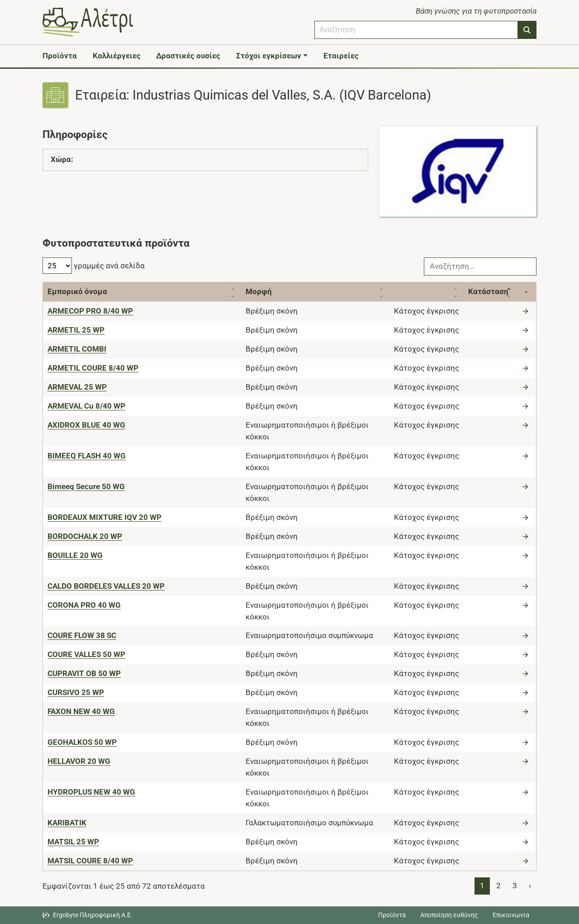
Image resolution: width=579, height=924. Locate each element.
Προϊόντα (60, 56)
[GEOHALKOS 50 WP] (82, 742)
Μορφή (259, 291)
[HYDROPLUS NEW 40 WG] (91, 792)
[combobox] (416, 30)
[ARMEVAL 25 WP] (77, 387)
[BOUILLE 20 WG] (75, 555)
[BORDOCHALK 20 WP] (85, 536)
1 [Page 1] (482, 886)
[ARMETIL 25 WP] (76, 330)
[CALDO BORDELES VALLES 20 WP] (106, 586)
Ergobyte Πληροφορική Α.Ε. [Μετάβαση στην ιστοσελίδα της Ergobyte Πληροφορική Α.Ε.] (93, 915)
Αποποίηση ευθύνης (449, 915)
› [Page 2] (530, 886)
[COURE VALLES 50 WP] (86, 654)
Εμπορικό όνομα (77, 291)
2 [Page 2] (498, 886)
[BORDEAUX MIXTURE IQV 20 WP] (104, 517)
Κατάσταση (488, 291)
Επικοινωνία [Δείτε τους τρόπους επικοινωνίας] (511, 915)
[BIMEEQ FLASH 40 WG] (87, 456)
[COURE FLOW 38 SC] (82, 635)
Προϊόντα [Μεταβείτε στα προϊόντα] (392, 915)
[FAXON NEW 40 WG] (81, 711)
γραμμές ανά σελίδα (94, 266)
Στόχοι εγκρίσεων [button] (269, 56)
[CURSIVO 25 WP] (76, 692)
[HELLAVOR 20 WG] (79, 761)
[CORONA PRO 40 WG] (84, 605)
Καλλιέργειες (117, 56)
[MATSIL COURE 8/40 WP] (90, 861)
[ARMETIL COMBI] (77, 349)
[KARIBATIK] (67, 823)
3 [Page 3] (515, 886)
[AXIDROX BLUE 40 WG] (86, 425)
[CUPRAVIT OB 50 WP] (84, 673)
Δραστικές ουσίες (188, 56)
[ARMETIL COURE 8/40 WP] (93, 368)
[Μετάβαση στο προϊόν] (527, 311)
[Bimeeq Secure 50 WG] (86, 486)
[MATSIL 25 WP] (73, 842)
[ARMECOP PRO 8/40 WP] (90, 311)
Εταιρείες (341, 56)
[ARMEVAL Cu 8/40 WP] (86, 406)
